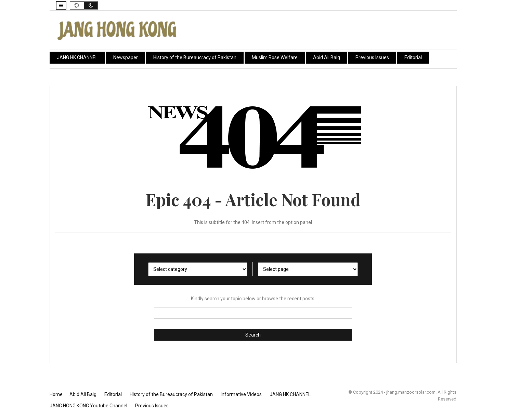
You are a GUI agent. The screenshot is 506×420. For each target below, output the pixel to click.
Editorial (413, 57)
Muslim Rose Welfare (275, 57)
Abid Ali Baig (327, 57)
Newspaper (126, 57)
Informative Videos (241, 394)
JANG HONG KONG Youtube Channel (88, 406)
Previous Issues (372, 57)
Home (56, 394)
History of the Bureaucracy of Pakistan (195, 57)
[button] (61, 5)
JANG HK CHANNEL (77, 57)
